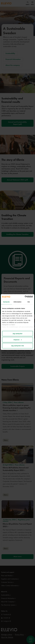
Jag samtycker (18, 334)
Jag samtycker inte (17, 346)
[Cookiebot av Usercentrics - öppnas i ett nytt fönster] (25, 297)
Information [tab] (18, 302)
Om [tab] (29, 302)
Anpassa (18, 340)
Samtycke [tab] (6, 302)
